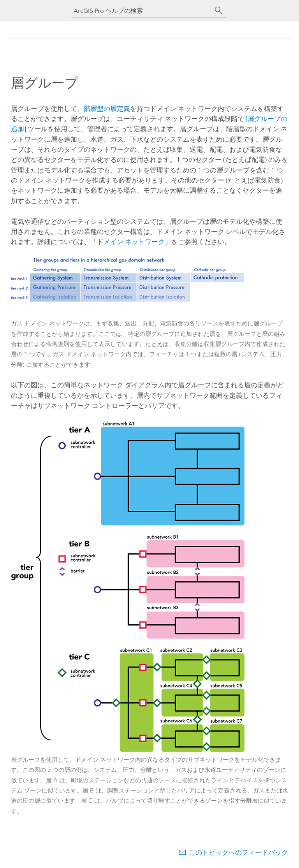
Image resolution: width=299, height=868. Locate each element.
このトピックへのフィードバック (238, 852)
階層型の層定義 (107, 109)
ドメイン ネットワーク (131, 242)
